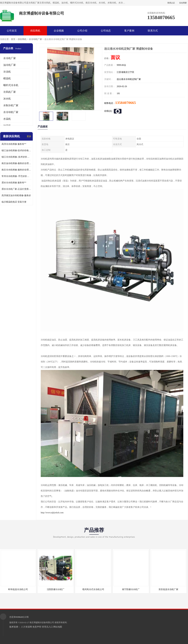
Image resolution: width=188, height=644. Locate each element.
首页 (13, 39)
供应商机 (35, 31)
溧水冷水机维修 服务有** (14, 183)
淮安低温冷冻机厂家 (168, 589)
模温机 (7, 78)
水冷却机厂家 (35, 39)
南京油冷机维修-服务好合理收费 (16, 163)
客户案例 (129, 31)
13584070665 (125, 103)
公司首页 (12, 31)
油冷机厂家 (10, 65)
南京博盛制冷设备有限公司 (42, 622)
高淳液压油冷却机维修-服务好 (16, 195)
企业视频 (59, 31)
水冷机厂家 (10, 58)
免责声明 (37, 627)
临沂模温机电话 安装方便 (14, 202)
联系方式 (153, 31)
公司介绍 (82, 31)
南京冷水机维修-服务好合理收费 (16, 170)
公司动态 (106, 31)
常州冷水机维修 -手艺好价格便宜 (16, 176)
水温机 (7, 119)
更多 (29, 136)
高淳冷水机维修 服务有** (14, 144)
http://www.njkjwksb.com (52, 513)
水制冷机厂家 (11, 105)
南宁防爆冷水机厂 (131, 589)
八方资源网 (26, 627)
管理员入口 (47, 627)
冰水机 (7, 99)
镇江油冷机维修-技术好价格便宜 (16, 151)
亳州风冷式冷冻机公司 (93, 589)
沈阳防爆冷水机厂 (56, 589)
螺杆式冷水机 (11, 85)
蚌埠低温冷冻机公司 (18, 589)
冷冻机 (7, 72)
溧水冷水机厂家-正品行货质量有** (16, 189)
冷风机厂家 (10, 92)
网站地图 (58, 627)
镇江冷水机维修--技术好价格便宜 (16, 157)
